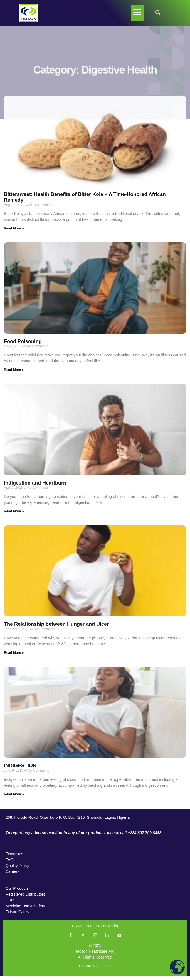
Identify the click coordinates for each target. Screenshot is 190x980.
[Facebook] (71, 939)
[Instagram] (95, 939)
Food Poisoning (23, 345)
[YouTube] (119, 939)
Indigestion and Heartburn (35, 487)
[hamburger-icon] (137, 13)
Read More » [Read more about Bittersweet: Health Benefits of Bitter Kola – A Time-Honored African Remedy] (14, 233)
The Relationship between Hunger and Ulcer (56, 628)
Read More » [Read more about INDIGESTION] (14, 798)
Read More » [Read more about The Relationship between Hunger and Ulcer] (14, 657)
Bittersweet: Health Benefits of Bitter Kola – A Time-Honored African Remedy (85, 201)
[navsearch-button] (158, 13)
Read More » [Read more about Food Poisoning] (14, 374)
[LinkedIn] (107, 939)
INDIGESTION (20, 770)
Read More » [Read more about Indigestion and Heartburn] (14, 515)
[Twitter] (83, 939)
